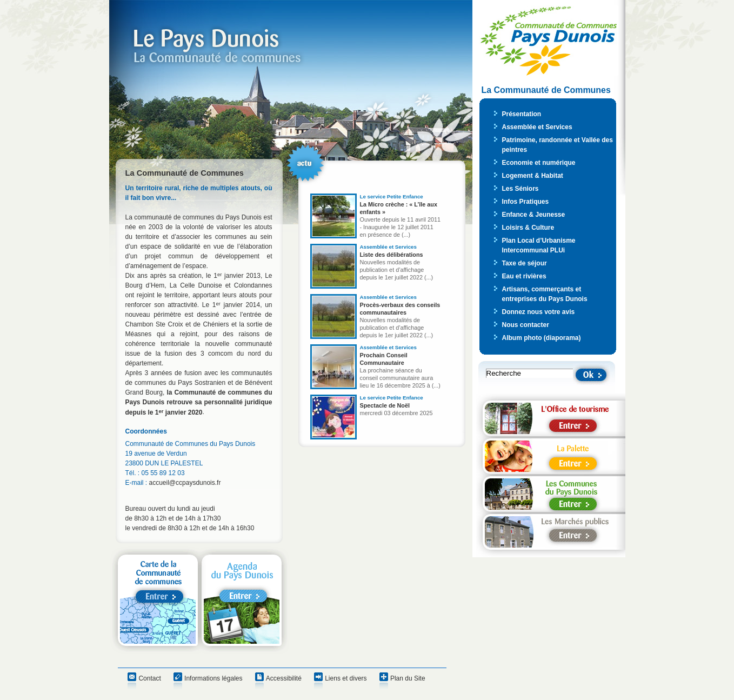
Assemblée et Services (537, 127)
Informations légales (213, 678)
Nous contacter (526, 325)
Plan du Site (408, 678)
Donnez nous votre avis (539, 312)
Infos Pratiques (526, 202)
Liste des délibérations (392, 255)
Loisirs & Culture (528, 228)
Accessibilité (284, 678)
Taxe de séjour (525, 263)
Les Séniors (521, 189)
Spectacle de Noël (385, 405)
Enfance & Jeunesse (534, 215)
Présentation (522, 114)
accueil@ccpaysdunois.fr (185, 483)
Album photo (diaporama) (542, 338)
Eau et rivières (524, 276)
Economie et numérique (539, 163)
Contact (149, 678)
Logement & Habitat (533, 176)
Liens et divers (346, 678)
